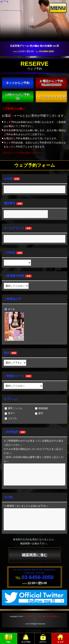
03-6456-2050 (47, 51)
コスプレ (11, 418)
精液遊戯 (41, 408)
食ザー (10, 413)
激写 (39, 413)
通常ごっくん (13, 408)
